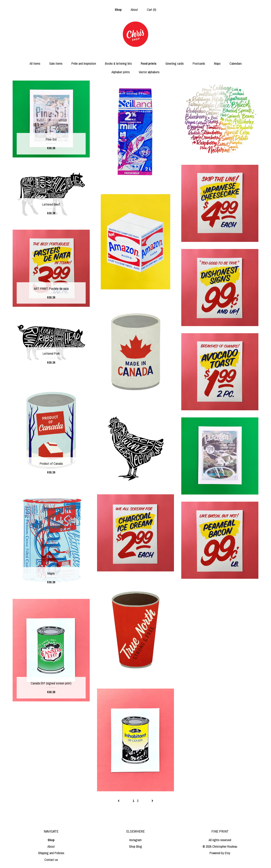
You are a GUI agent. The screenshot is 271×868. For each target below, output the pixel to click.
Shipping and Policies (51, 853)
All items (35, 63)
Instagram (135, 840)
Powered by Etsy (220, 853)
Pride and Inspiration (84, 63)
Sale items (56, 63)
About (134, 10)
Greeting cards (175, 63)
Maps (217, 63)
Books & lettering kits (118, 63)
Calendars (236, 63)
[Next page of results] (152, 801)
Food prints (149, 63)
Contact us (51, 860)
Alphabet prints (121, 72)
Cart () (152, 10)
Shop (118, 10)
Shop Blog (135, 846)
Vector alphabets (149, 72)
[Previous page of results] (119, 801)
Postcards (199, 63)
